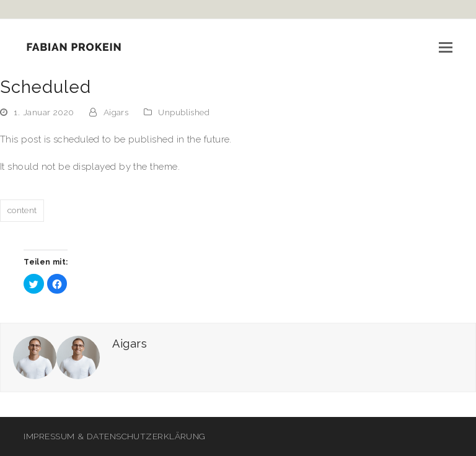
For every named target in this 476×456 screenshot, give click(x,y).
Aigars (116, 112)
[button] (446, 47)
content (22, 210)
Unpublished (184, 112)
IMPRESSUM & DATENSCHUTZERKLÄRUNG (114, 436)
